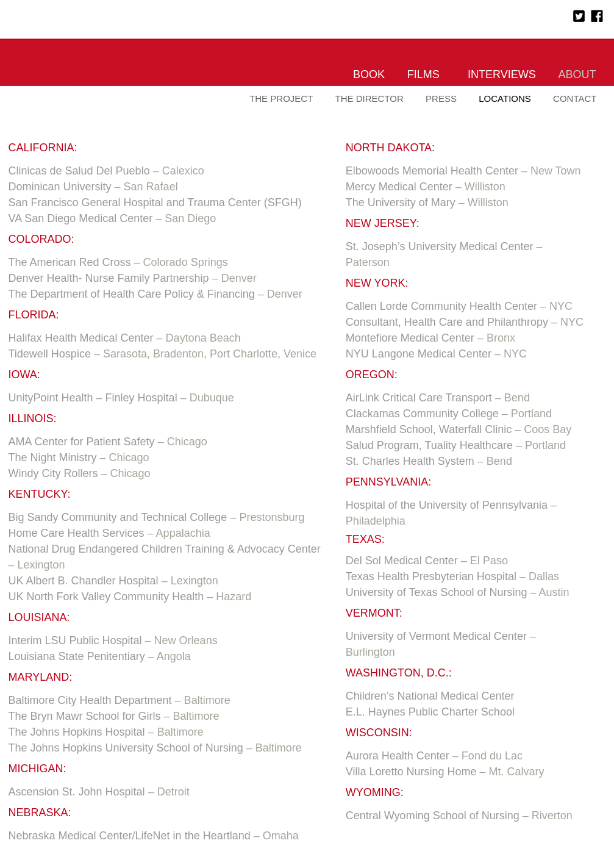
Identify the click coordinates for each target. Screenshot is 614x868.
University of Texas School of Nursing (437, 592)
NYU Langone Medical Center (419, 354)
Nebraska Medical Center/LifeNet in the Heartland (130, 836)
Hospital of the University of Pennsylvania (447, 505)
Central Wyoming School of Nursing (433, 816)
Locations (505, 99)
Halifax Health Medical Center (81, 338)
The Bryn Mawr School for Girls (85, 716)
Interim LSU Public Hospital (75, 640)
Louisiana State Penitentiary (77, 656)
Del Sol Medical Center (402, 561)
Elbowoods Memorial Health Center (432, 171)
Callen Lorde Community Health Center (441, 306)
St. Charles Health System (410, 461)
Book (369, 74)
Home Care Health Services (77, 533)
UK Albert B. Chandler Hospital (84, 581)
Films (423, 74)
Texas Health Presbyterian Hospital (431, 576)
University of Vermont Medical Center (436, 636)
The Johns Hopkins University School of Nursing (126, 748)
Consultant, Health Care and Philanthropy (447, 322)
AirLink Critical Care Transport (419, 398)
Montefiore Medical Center (410, 338)
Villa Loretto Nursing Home (411, 772)
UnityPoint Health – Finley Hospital (93, 398)
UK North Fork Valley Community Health (106, 597)
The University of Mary (401, 203)
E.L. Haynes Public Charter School (430, 712)
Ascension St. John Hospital (77, 792)
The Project (281, 99)
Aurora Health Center (398, 756)
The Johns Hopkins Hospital (77, 732)
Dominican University (60, 187)
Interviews (502, 74)
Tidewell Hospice (50, 354)
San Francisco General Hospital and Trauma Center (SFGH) (155, 203)
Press (441, 99)
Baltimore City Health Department (90, 700)
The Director (369, 99)
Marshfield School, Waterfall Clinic (429, 429)
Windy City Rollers (55, 473)
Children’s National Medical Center (430, 696)
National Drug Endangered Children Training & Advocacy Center (165, 549)
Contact (575, 99)
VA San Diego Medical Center (81, 218)
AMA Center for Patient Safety (82, 442)
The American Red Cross (70, 262)
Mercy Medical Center (399, 187)
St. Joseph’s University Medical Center (440, 246)
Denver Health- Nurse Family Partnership (109, 278)
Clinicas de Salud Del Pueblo (79, 171)
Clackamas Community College (422, 414)
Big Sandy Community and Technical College (118, 517)
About (577, 74)
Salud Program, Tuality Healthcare (429, 445)
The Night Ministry (53, 457)
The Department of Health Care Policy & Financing (132, 294)
